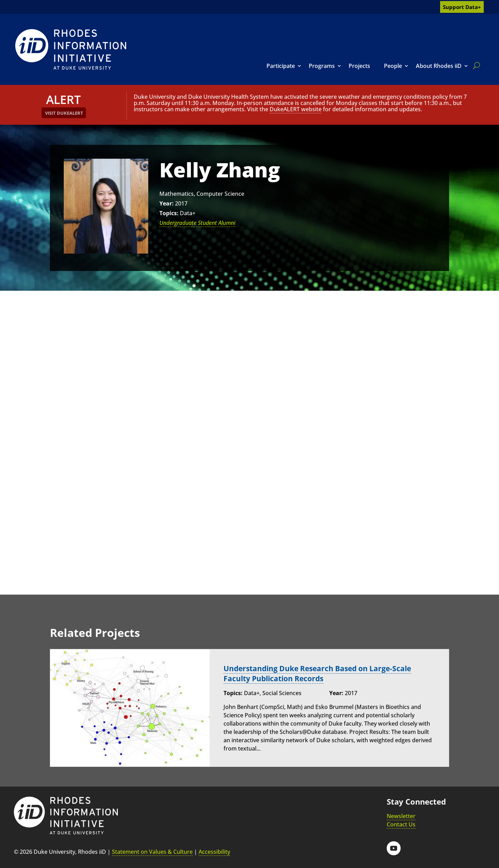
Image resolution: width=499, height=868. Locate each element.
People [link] (393, 66)
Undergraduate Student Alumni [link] (197, 223)
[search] (475, 65)
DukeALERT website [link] (296, 109)
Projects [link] (359, 66)
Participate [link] (281, 66)
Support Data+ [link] (462, 7)
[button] (394, 848)
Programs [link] (322, 66)
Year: (167, 203)
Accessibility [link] (214, 852)
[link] (71, 49)
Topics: (169, 213)
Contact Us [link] (401, 824)
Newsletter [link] (401, 816)
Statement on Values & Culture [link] (152, 852)
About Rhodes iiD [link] (439, 66)
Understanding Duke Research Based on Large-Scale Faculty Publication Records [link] (322, 673)
